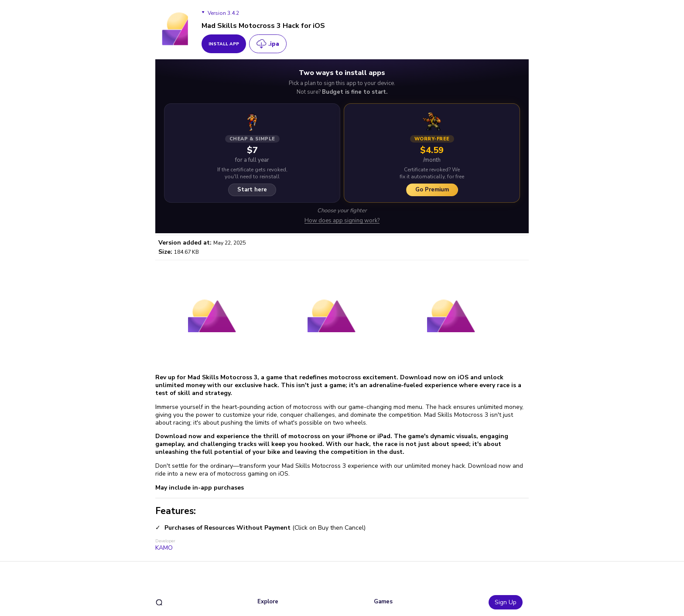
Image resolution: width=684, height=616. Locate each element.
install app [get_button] (224, 44)
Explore (268, 602)
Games (383, 602)
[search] (159, 602)
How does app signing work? (342, 221)
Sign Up (506, 602)
